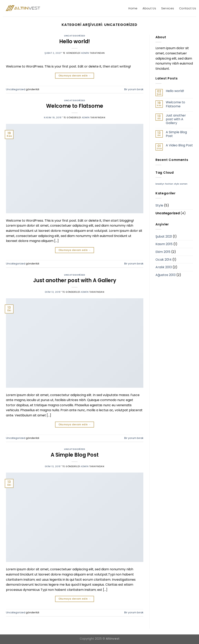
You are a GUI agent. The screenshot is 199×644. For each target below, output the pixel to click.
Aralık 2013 (164, 267)
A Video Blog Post (179, 145)
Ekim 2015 (163, 252)
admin (85, 53)
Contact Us (188, 8)
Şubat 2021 (164, 236)
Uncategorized (75, 36)
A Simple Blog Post (75, 455)
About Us (149, 8)
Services (168, 8)
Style (159, 205)
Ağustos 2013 (166, 275)
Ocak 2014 (164, 260)
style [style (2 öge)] (176, 184)
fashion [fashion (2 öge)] (169, 184)
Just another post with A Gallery (75, 280)
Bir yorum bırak (134, 89)
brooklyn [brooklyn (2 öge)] (160, 184)
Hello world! (75, 41)
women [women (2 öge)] (184, 184)
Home (133, 8)
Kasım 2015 (164, 244)
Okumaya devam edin (75, 76)
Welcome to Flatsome (75, 106)
